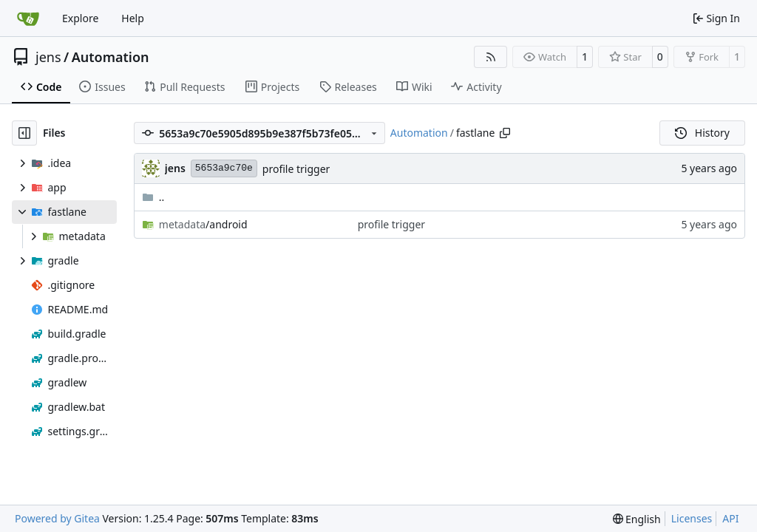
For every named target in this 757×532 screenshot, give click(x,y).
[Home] (28, 18)
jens (48, 57)
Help (133, 18)
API (730, 518)
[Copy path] (505, 133)
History (702, 133)
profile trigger (296, 169)
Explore (80, 18)
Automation (111, 57)
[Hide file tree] (24, 133)
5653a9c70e (224, 168)
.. (153, 197)
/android (203, 224)
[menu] (637, 519)
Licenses (692, 518)
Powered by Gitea (57, 518)
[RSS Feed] (491, 57)
